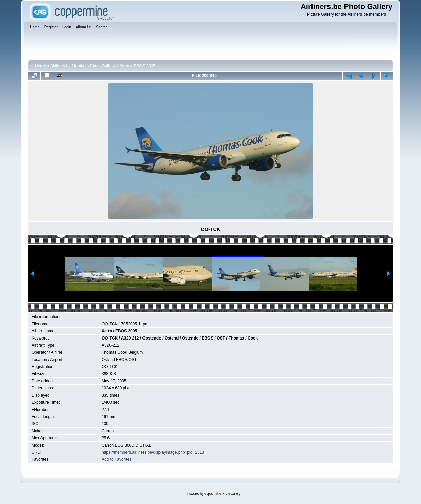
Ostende (190, 338)
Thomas (236, 338)
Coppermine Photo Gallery (222, 494)
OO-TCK (110, 338)
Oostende (152, 338)
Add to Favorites (116, 459)
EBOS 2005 (144, 66)
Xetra (124, 66)
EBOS (207, 338)
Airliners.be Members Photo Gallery (82, 66)
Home (40, 66)
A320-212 (130, 338)
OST (221, 338)
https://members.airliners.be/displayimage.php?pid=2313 (153, 452)
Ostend (172, 338)
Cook (253, 338)
